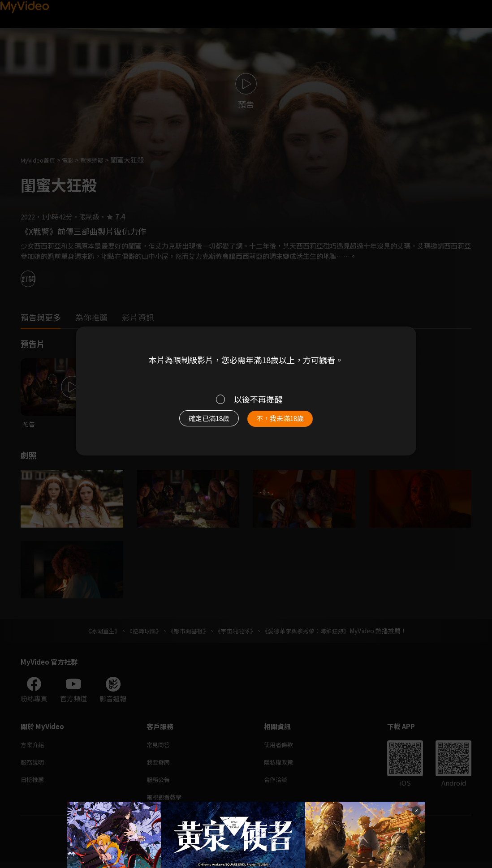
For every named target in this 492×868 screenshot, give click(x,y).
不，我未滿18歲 (290, 422)
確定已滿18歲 (199, 422)
